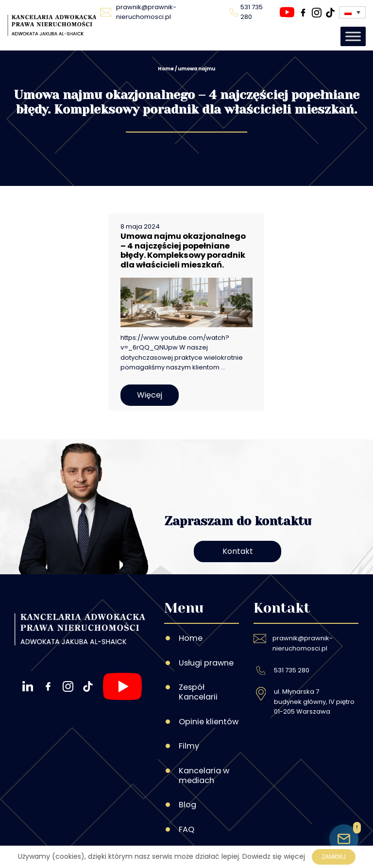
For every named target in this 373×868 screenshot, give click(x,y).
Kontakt (238, 551)
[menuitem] (352, 12)
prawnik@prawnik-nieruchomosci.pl (303, 643)
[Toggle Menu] (353, 36)
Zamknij (334, 857)
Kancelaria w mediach (204, 776)
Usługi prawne (206, 663)
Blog (187, 805)
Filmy (189, 746)
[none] (352, 12)
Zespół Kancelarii (198, 692)
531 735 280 (292, 670)
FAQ (186, 829)
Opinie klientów (209, 722)
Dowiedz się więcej (274, 856)
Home (166, 69)
